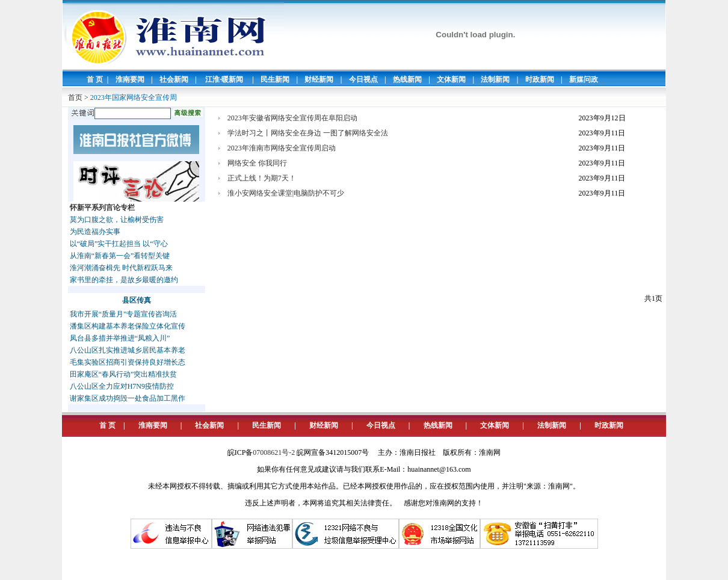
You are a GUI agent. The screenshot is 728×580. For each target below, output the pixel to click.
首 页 (95, 79)
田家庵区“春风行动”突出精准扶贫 (124, 374)
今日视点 (363, 79)
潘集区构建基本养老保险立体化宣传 (128, 326)
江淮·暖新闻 (224, 79)
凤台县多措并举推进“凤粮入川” (120, 338)
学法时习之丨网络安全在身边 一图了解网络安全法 (308, 133)
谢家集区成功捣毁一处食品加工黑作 (128, 398)
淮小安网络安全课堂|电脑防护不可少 (286, 193)
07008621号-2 (274, 452)
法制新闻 (495, 79)
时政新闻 (540, 79)
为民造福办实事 (95, 232)
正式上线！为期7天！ (262, 178)
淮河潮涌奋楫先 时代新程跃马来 (121, 268)
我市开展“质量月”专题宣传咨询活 (124, 314)
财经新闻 (319, 79)
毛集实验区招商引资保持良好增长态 (128, 362)
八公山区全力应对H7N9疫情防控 (122, 386)
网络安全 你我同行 (257, 163)
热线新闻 (407, 79)
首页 (75, 97)
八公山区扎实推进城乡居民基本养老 (128, 350)
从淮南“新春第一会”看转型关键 (120, 256)
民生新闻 (275, 79)
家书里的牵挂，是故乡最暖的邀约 (124, 280)
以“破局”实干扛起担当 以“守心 (119, 244)
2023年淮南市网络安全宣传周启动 (282, 148)
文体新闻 (451, 79)
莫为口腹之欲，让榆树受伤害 (117, 220)
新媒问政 (584, 79)
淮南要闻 (130, 79)
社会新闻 (174, 79)
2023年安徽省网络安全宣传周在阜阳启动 (292, 118)
